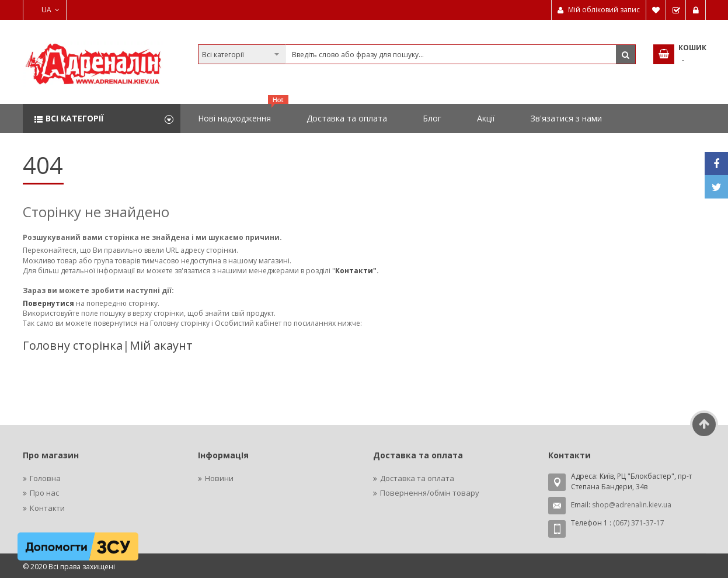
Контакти (47, 508)
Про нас (44, 493)
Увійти (696, 10)
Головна (45, 478)
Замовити (676, 10)
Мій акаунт (161, 345)
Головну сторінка (73, 345)
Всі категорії (75, 118)
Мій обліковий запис (604, 10)
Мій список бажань (656, 10)
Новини (219, 478)
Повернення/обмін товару (430, 493)
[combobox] (417, 54)
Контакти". (357, 271)
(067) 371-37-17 (639, 523)
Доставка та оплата (417, 478)
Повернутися (49, 303)
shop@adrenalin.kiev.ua (632, 505)
